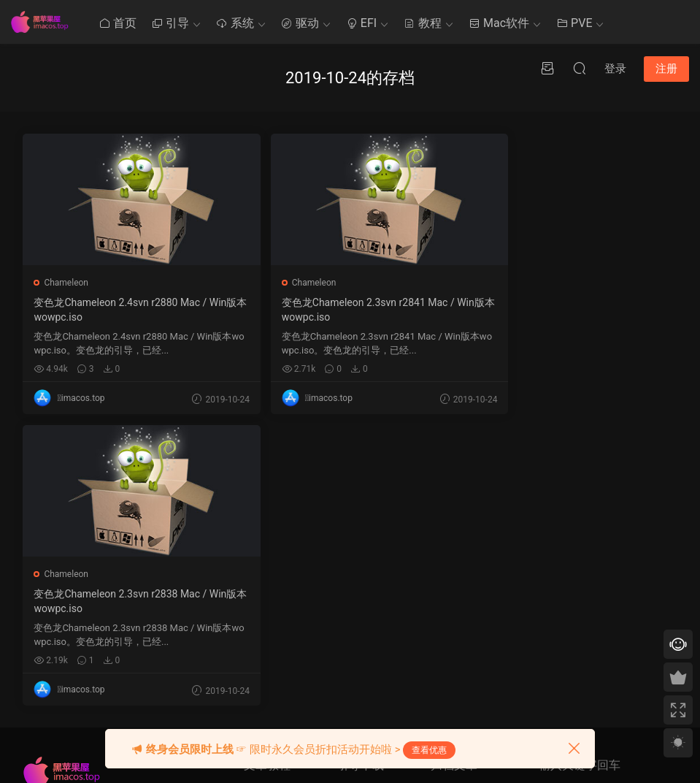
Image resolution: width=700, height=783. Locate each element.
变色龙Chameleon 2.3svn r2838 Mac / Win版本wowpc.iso (571, 310)
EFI (361, 23)
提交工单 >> (562, 545)
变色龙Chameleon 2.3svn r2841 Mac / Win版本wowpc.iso (349, 310)
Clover (350, 509)
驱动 (300, 23)
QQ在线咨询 (562, 566)
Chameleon (67, 283)
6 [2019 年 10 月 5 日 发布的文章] (503, 554)
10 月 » (473, 705)
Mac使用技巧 (270, 536)
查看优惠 (429, 750)
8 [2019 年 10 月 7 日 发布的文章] (438, 574)
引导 (170, 23)
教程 (423, 23)
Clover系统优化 (274, 563)
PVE (574, 23)
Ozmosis (354, 536)
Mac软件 (499, 23)
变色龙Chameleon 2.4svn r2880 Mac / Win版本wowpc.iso (128, 310)
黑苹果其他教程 (274, 509)
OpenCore (357, 563)
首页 (118, 23)
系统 (235, 23)
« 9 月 (442, 705)
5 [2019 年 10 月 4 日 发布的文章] (490, 554)
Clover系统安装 (274, 590)
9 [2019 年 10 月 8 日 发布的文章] (451, 574)
